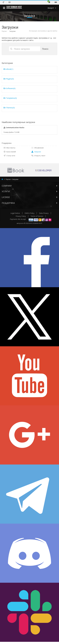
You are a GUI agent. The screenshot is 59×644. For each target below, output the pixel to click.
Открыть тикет (38, 156)
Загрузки (36, 152)
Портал (4, 31)
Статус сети (9, 156)
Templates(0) (10, 98)
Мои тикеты (9, 148)
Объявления (37, 148)
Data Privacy (44, 213)
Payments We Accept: (18, 219)
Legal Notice (15, 213)
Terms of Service (37, 216)
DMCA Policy (29, 213)
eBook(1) (8, 69)
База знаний (10, 152)
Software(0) (10, 88)
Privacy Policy (21, 216)
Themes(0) (9, 108)
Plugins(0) (9, 79)
